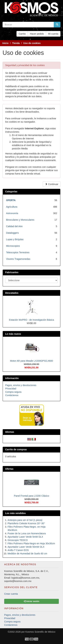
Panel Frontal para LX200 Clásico (32, 496)
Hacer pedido (37, 34)
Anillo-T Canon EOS (18, 550)
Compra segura (13, 392)
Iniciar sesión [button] (31, 601)
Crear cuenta (11, 594)
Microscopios (13, 246)
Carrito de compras (16, 449)
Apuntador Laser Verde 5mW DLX (25, 537)
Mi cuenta (53, 34)
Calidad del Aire (14, 226)
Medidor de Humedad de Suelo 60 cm (27, 554)
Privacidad (11, 389)
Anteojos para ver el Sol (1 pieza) (25, 520)
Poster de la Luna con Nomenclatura (27, 533)
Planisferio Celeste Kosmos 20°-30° (26, 523)
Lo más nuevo (13, 334)
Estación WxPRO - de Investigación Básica (32, 320)
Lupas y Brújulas (15, 239)
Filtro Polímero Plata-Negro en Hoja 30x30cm (31, 543)
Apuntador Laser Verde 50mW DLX (26, 547)
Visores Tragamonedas (18, 259)
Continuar (52, 184)
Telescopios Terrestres (18, 252)
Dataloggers (12, 233)
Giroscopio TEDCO (18, 540)
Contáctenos (12, 395)
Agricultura (12, 207)
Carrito (22, 34)
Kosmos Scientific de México (40, 632)
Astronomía (12, 213)
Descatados (12, 293)
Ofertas (9, 469)
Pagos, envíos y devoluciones (21, 385)
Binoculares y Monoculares (20, 220)
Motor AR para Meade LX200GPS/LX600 (32, 361)
